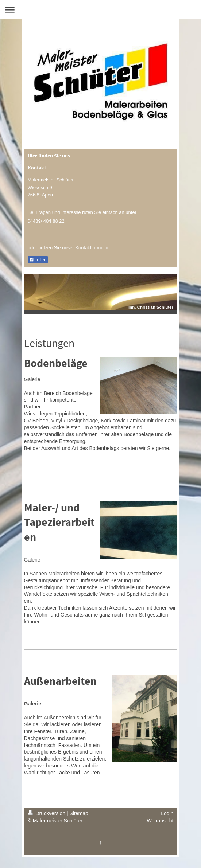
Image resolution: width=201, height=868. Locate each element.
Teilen (38, 260)
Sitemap (79, 813)
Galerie (32, 379)
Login (167, 813)
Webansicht (160, 821)
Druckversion (47, 813)
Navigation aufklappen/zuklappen (100, 10)
